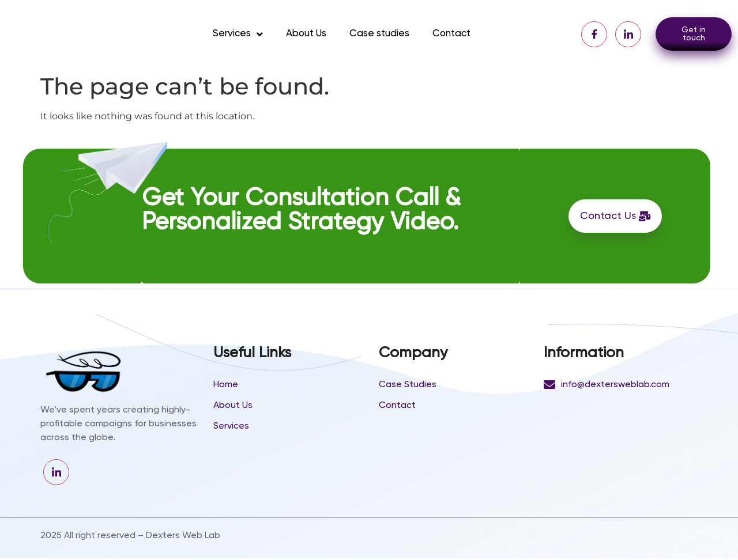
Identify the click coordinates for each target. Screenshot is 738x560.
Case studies (379, 34)
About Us (306, 34)
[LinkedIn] (628, 34)
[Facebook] (594, 34)
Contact (451, 34)
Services (238, 34)
